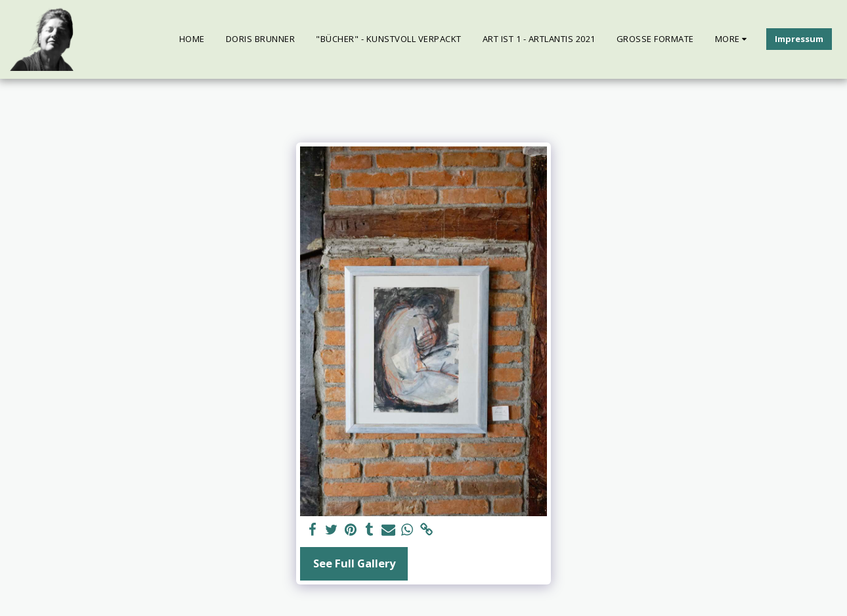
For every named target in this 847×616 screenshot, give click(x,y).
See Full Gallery (354, 563)
